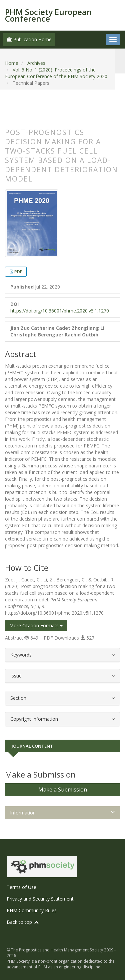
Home (12, 63)
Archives (36, 63)
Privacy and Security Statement (40, 899)
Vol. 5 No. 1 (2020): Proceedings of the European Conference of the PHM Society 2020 (56, 73)
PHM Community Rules (32, 910)
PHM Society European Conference (48, 15)
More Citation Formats (36, 625)
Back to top (23, 922)
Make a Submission (63, 790)
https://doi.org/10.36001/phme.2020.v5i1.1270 (60, 311)
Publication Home (29, 39)
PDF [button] (18, 272)
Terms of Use (21, 887)
